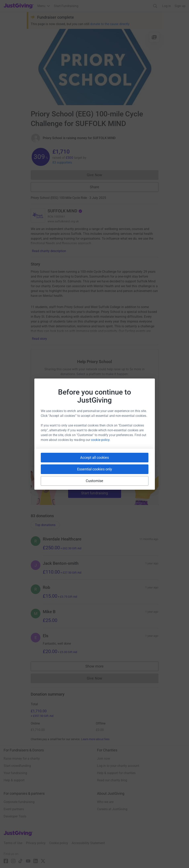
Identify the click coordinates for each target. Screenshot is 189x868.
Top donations (45, 525)
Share (94, 187)
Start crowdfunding (17, 766)
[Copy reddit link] (117, 450)
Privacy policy (36, 843)
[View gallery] (154, 37)
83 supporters (62, 162)
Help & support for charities (116, 773)
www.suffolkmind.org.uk (63, 221)
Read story (39, 339)
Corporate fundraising (19, 802)
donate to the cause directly (110, 24)
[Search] (155, 6)
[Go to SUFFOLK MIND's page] (38, 215)
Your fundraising (15, 773)
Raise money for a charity (22, 759)
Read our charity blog (112, 780)
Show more (99, 667)
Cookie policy (59, 843)
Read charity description (49, 251)
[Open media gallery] (95, 67)
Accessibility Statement (88, 843)
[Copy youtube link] (57, 450)
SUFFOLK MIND (65, 211)
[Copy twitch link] (132, 450)
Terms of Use (13, 843)
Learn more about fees (95, 739)
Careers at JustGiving (112, 809)
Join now (104, 759)
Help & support (14, 780)
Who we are (105, 802)
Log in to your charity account (118, 766)
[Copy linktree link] (102, 451)
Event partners (14, 809)
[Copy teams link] (86, 450)
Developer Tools (15, 816)
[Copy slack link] (72, 450)
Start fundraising (95, 493)
